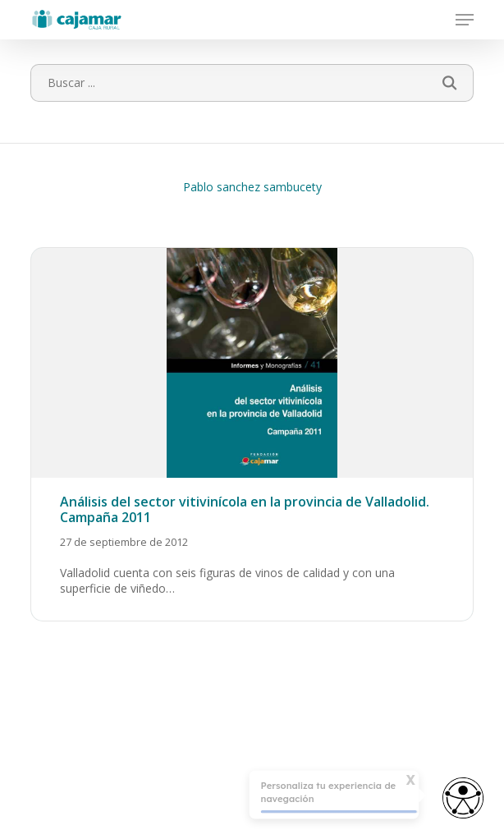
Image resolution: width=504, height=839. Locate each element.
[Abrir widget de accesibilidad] (463, 799)
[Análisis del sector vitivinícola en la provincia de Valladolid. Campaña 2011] (252, 434)
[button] (465, 20)
